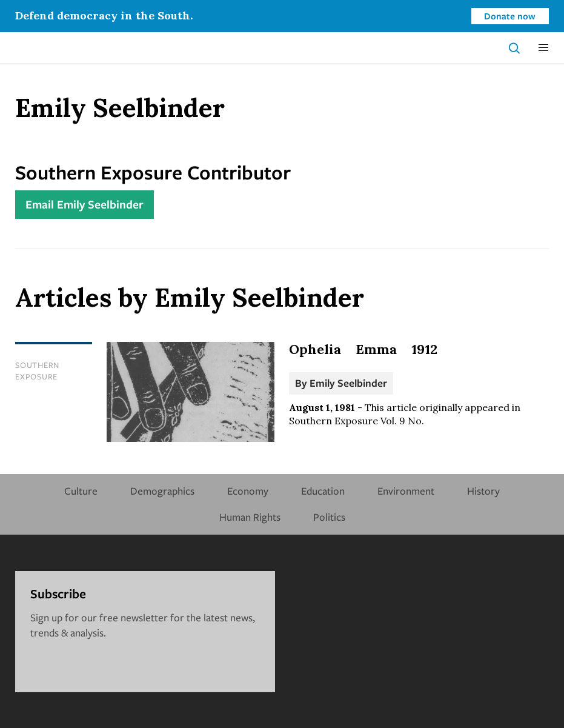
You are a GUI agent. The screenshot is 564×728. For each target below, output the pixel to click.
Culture (81, 491)
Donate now (510, 16)
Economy (248, 491)
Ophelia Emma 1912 (363, 349)
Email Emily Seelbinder (85, 204)
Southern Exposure (37, 371)
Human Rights (250, 517)
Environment (406, 491)
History (483, 491)
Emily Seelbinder (348, 383)
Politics (329, 517)
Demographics (162, 491)
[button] (543, 48)
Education (323, 491)
